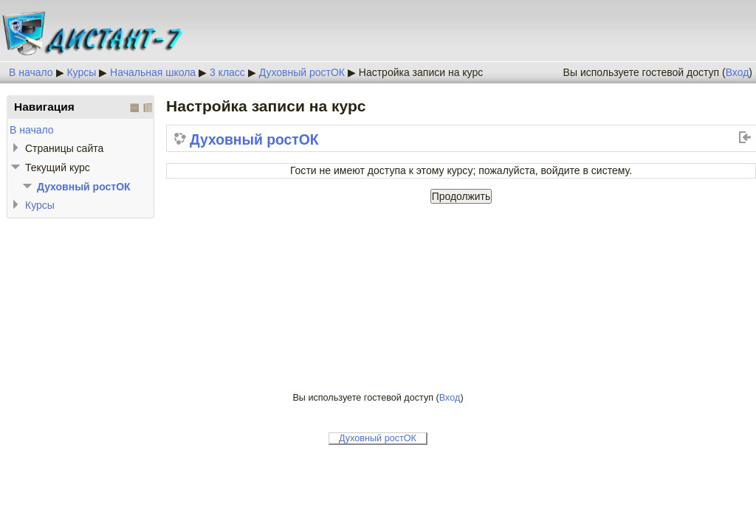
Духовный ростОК (302, 72)
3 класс (227, 72)
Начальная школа (153, 72)
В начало (31, 72)
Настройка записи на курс (421, 72)
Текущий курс (58, 167)
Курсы (81, 72)
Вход (738, 72)
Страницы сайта (64, 148)
